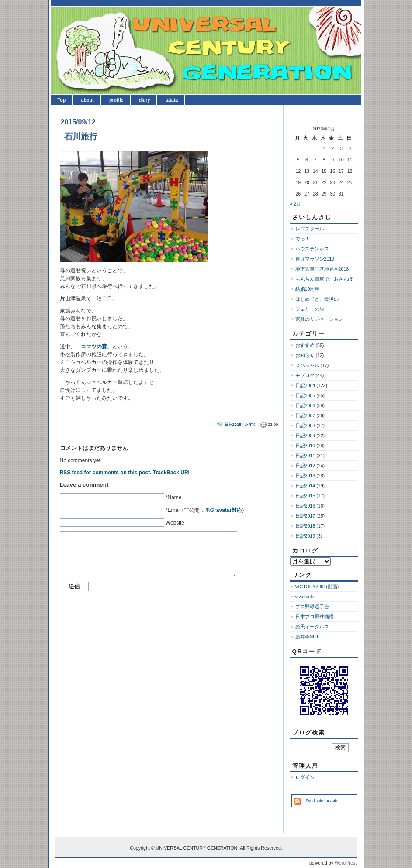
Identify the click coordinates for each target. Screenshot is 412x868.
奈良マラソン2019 (315, 259)
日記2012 (305, 466)
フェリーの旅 (310, 309)
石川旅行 (81, 136)
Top (62, 100)
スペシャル (307, 365)
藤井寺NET (307, 637)
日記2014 (305, 486)
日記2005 (305, 395)
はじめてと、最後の (317, 299)
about (88, 100)
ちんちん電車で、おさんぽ (324, 279)
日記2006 (305, 405)
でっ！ (303, 239)
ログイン (305, 777)
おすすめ (305, 345)
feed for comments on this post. (106, 473)
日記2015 (233, 425)
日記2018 (305, 526)
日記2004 (305, 385)
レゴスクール (310, 229)
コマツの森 (94, 347)
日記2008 (305, 425)
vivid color (306, 597)
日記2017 (305, 516)
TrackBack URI (171, 473)
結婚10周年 (308, 289)
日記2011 (305, 456)
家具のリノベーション (319, 319)
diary (144, 100)
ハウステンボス (312, 249)
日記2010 (305, 446)
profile (116, 100)
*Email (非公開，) (205, 510)
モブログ (305, 375)
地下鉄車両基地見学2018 (322, 269)
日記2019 (305, 536)
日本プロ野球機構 (315, 617)
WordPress (346, 863)
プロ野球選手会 (312, 607)
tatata (172, 100)
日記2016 (305, 506)
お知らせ (305, 355)
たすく (251, 425)
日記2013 (305, 476)
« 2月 (296, 204)
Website (175, 523)
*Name (174, 497)
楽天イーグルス (312, 627)
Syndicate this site (322, 801)
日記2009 (305, 436)
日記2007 (305, 415)
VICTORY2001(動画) (317, 587)
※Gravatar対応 (223, 510)
